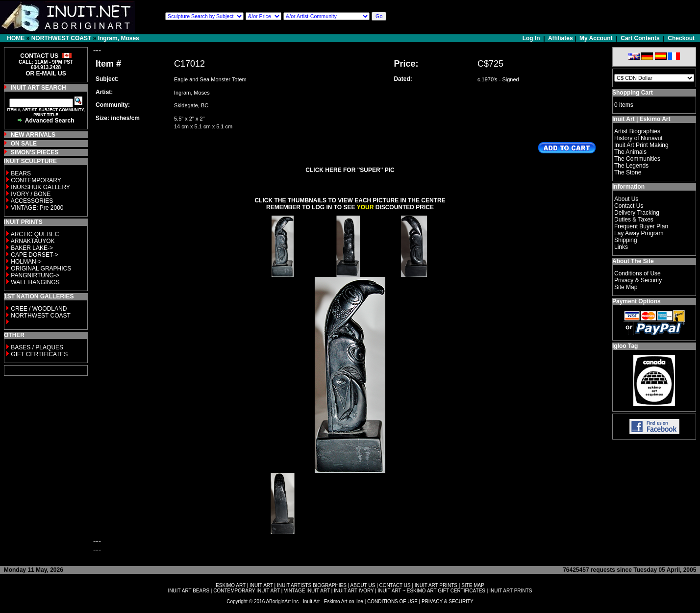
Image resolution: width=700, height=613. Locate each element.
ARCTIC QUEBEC (35, 234)
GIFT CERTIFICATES (39, 354)
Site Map (626, 287)
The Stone (628, 172)
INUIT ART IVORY (354, 591)
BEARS (21, 173)
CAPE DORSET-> (34, 255)
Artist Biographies (637, 131)
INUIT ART (261, 585)
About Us (626, 199)
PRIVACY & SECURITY (448, 601)
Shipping (626, 240)
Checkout (681, 38)
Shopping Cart (633, 93)
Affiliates (561, 38)
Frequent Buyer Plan (641, 226)
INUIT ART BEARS (189, 591)
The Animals (630, 152)
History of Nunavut (638, 138)
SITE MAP (473, 585)
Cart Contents (640, 38)
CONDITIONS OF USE (392, 601)
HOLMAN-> (26, 262)
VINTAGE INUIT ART (307, 591)
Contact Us (629, 206)
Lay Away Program (639, 233)
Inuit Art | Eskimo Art (641, 119)
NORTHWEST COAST (62, 38)
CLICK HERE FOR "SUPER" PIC (350, 170)
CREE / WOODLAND (38, 309)
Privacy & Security (638, 280)
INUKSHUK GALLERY (40, 187)
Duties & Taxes (634, 220)
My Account (596, 38)
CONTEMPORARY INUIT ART (247, 591)
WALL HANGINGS (35, 282)
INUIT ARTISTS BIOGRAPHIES (312, 585)
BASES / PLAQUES (37, 347)
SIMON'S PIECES (35, 152)
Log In (532, 38)
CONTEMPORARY (36, 180)
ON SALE (24, 144)
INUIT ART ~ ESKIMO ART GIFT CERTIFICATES (432, 591)
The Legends (631, 166)
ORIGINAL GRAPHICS (41, 269)
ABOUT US (362, 585)
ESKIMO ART (231, 585)
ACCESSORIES (32, 201)
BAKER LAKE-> (32, 248)
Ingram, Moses (119, 38)
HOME (16, 38)
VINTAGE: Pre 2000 (37, 208)
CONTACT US (395, 585)
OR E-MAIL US (46, 74)
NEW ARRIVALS (33, 135)
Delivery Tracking (637, 213)
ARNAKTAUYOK (33, 241)
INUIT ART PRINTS (436, 585)
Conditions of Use (637, 273)
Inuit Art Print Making (641, 145)
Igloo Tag (625, 346)
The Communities (637, 159)
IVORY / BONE (31, 194)
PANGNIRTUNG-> (35, 275)
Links (621, 247)
